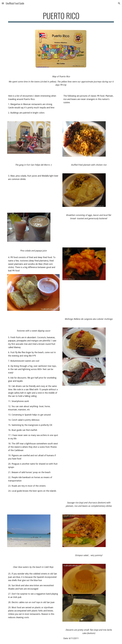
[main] (61, 17)
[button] (3, 3)
